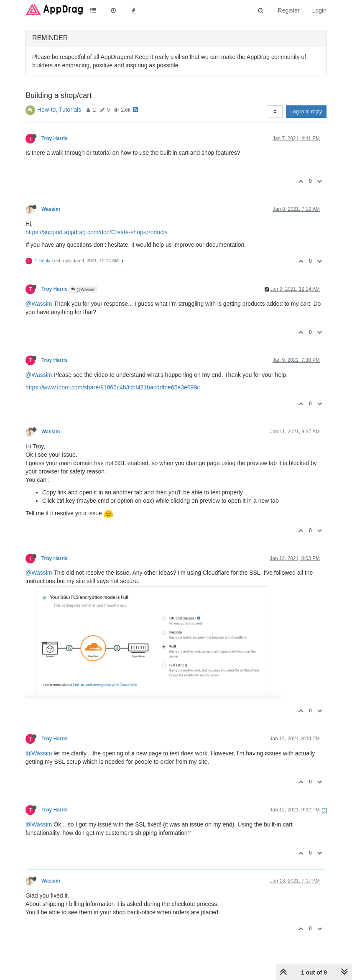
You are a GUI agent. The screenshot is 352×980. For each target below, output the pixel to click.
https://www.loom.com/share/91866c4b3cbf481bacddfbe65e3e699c (113, 387)
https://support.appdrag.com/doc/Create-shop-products (97, 232)
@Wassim (83, 290)
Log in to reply (306, 112)
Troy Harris (55, 138)
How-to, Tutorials (59, 110)
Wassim (51, 209)
